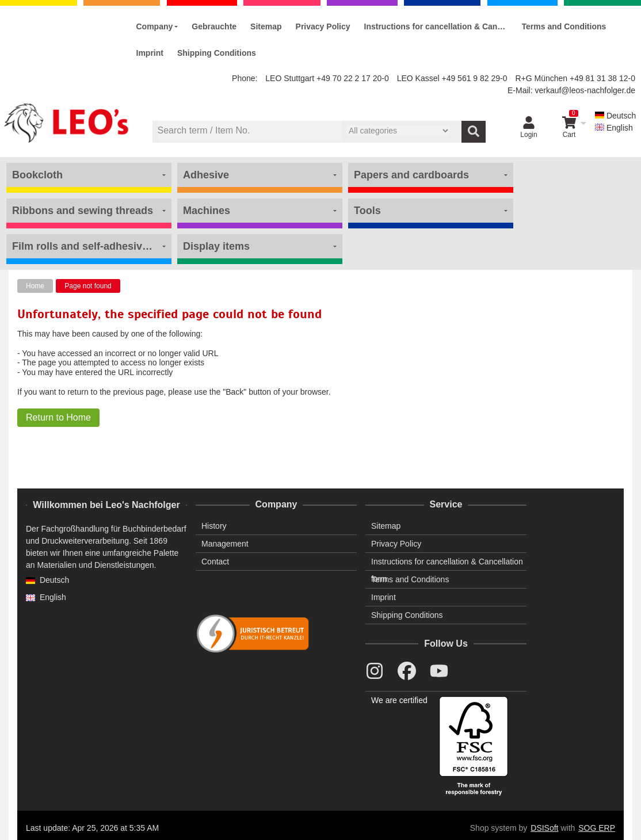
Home (35, 286)
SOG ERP (597, 828)
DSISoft (544, 828)
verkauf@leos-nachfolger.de (585, 90)
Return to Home (58, 417)
